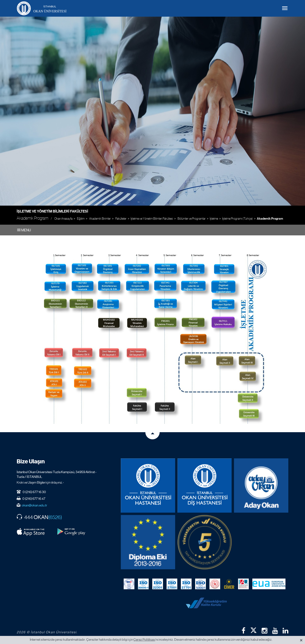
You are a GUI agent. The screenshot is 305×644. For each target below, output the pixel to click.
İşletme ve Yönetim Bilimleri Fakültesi (52, 211)
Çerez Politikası (144, 639)
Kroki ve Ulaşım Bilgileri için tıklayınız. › (40, 482)
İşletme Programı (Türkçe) (237, 219)
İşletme (214, 219)
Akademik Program (270, 219)
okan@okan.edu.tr (34, 505)
